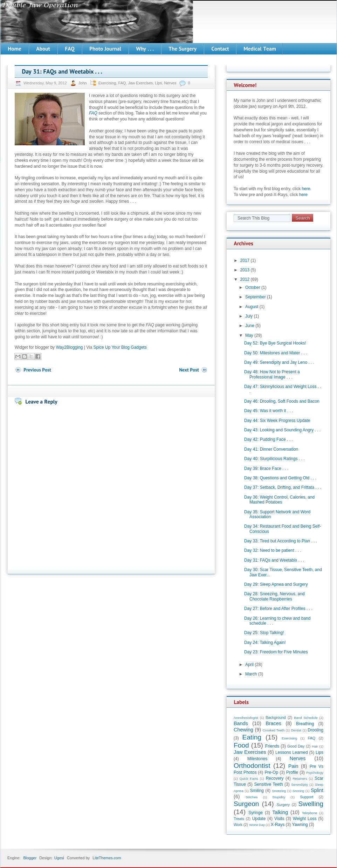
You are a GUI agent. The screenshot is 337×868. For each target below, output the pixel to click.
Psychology (315, 773)
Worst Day (257, 825)
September (256, 297)
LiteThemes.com (107, 858)
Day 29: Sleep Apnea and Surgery (276, 584)
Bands (241, 723)
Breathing (305, 724)
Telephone (309, 813)
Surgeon (246, 804)
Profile (292, 772)
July (249, 316)
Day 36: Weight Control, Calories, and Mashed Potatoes (279, 500)
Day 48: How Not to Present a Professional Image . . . (272, 374)
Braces (273, 723)
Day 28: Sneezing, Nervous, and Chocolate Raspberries (274, 596)
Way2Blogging (69, 347)
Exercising (107, 83)
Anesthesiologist (246, 718)
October (253, 287)
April (249, 665)
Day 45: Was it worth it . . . (269, 411)
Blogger (30, 858)
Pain (293, 766)
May (249, 335)
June (250, 326)
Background (276, 717)
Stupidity (279, 797)
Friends (272, 746)
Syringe (256, 813)
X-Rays (278, 825)
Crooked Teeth (274, 730)
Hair (315, 746)
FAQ (122, 83)
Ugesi (59, 858)
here (306, 189)
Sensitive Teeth (268, 784)
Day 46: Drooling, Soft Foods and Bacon (282, 401)
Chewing (243, 730)
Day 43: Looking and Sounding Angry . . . (282, 430)
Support (307, 797)
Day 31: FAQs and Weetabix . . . (274, 560)
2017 (245, 261)
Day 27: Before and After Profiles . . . (278, 609)
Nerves (170, 83)
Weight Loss (305, 819)
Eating (252, 737)
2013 (245, 270)
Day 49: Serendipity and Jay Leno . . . (279, 362)
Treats (239, 819)
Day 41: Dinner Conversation (271, 449)
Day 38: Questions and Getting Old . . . (280, 478)
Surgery (283, 805)
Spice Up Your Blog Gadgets (120, 347)
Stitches (252, 797)
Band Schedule (306, 718)
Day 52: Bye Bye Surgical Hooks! (275, 343)
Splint (317, 790)
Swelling (311, 804)
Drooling (315, 730)
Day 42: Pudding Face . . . (269, 439)
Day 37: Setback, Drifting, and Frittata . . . (283, 487)
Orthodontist (252, 766)
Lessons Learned (292, 752)
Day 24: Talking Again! (265, 643)
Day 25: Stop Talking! (264, 633)
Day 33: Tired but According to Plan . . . (281, 541)
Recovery (275, 778)
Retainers (300, 779)
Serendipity (300, 784)
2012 (245, 279)
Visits (279, 819)
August (252, 307)
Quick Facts (249, 779)
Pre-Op (271, 772)
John (83, 83)
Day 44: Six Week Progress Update (277, 421)
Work (238, 825)
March (251, 674)
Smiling (257, 791)
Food (241, 745)
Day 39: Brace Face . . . (266, 468)
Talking (280, 812)
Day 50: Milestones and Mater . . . (276, 353)
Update (259, 819)
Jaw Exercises (140, 83)
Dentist (296, 730)
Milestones (257, 759)
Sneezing (279, 791)
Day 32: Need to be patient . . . (273, 550)
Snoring (298, 791)
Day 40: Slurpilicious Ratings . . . (274, 459)
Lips (158, 83)
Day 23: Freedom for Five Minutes (276, 652)
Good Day (296, 746)
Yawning (300, 825)
